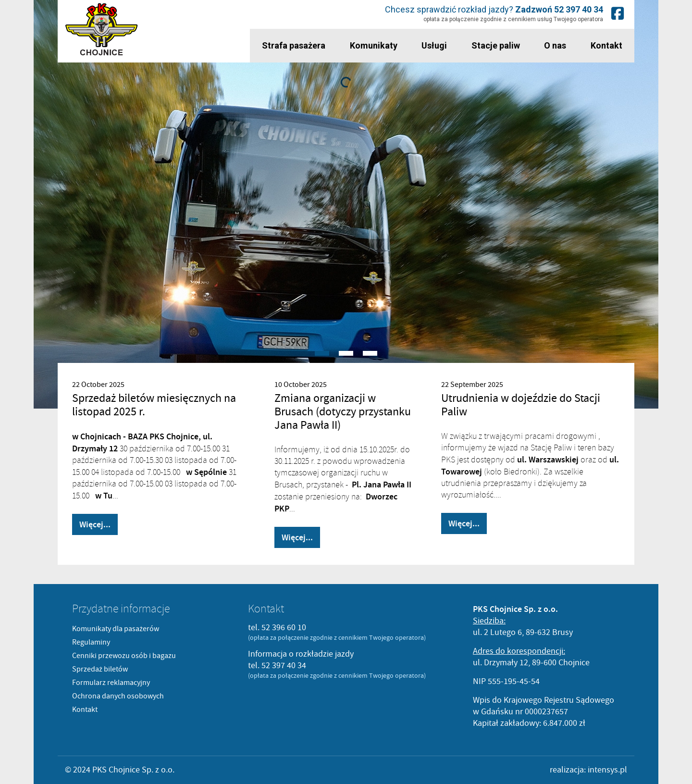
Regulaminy (91, 642)
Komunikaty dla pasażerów (116, 629)
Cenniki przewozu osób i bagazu (124, 656)
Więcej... (95, 524)
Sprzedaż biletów (100, 669)
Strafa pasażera (294, 45)
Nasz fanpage (618, 13)
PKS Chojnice (102, 30)
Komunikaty (374, 45)
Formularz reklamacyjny (111, 683)
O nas (555, 45)
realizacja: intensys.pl (588, 770)
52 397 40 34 (579, 9)
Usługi (434, 45)
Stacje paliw (496, 45)
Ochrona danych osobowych (118, 696)
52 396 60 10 (284, 628)
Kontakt (606, 45)
